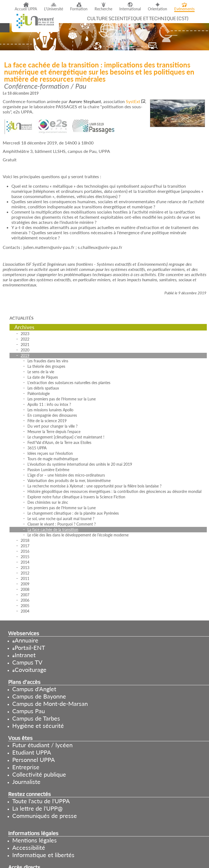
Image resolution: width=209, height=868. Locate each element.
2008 (25, 589)
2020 (25, 350)
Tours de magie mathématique (53, 459)
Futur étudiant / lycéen (42, 745)
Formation (79, 9)
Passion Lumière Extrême (48, 470)
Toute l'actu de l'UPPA (41, 801)
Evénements (184, 9)
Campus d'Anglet (34, 689)
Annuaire (26, 640)
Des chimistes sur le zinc (48, 502)
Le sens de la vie (41, 372)
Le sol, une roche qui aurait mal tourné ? (61, 519)
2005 (25, 606)
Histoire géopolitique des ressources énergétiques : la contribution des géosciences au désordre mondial (114, 491)
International (130, 9)
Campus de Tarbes (36, 718)
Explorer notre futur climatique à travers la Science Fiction (76, 497)
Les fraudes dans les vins (48, 361)
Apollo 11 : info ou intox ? (49, 404)
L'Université (54, 9)
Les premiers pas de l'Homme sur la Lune (62, 399)
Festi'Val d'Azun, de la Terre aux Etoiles (59, 442)
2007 (25, 595)
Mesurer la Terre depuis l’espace (54, 432)
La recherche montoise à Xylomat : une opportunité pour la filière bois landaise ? (94, 486)
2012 (25, 573)
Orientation (157, 9)
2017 (25, 546)
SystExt (133, 101)
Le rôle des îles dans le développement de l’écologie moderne (78, 535)
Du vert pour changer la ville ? (52, 426)
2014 (25, 562)
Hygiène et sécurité (38, 726)
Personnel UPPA (34, 760)
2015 (25, 557)
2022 (25, 339)
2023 (25, 334)
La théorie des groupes (46, 366)
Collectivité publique (39, 774)
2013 (25, 568)
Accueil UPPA (26, 9)
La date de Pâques (43, 377)
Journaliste (26, 782)
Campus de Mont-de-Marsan (50, 704)
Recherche (103, 9)
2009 (25, 584)
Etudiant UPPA (32, 752)
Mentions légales (35, 840)
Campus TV (27, 662)
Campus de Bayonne (39, 696)
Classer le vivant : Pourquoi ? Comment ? (62, 524)
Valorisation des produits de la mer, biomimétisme (69, 481)
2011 (25, 578)
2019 (25, 355)
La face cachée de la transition (53, 529)
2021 (25, 345)
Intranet (25, 655)
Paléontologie (39, 393)
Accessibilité (29, 847)
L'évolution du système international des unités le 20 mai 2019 (80, 464)
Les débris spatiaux (43, 388)
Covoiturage (31, 670)
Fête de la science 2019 (47, 421)
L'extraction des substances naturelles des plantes (69, 383)
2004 (25, 611)
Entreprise (26, 767)
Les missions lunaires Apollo (50, 410)
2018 (25, 540)
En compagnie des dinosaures (52, 415)
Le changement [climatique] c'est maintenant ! (66, 437)
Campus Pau (29, 711)
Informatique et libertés (43, 855)
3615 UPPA (37, 448)
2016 (25, 551)
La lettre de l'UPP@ (37, 808)
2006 (25, 600)
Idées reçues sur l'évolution (50, 453)
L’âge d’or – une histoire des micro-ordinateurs (66, 475)
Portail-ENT (30, 648)
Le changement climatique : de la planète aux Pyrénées (73, 513)
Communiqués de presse (45, 816)
